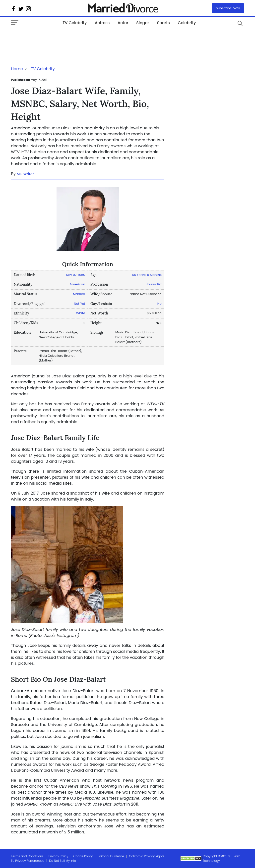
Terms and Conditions (27, 856)
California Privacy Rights (147, 856)
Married (79, 294)
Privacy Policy (59, 856)
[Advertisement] (51, 39)
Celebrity (187, 23)
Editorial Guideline (111, 856)
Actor (123, 23)
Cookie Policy (83, 856)
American (77, 284)
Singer (143, 23)
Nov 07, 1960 (76, 275)
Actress (102, 23)
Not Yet (80, 304)
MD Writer (25, 174)
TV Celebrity (75, 23)
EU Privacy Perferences (28, 861)
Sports (163, 23)
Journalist (154, 284)
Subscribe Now (228, 8)
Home (17, 69)
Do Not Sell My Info (63, 861)
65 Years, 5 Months (147, 275)
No (159, 304)
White (81, 313)
